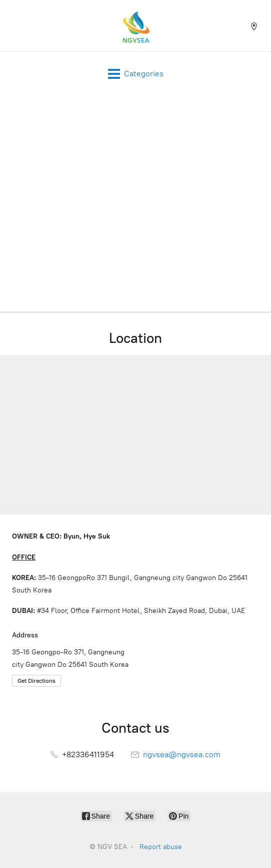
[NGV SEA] (135, 26)
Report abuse (161, 847)
